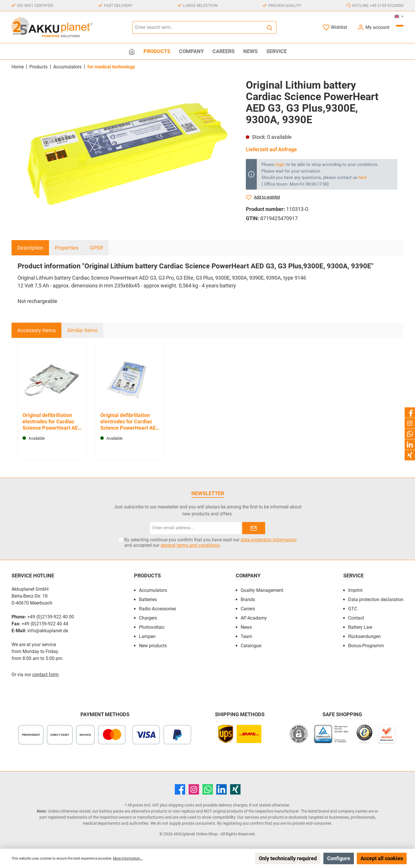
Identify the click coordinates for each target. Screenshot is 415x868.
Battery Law (360, 627)
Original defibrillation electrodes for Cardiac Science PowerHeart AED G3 (52, 422)
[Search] (270, 27)
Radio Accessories (157, 609)
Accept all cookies (382, 858)
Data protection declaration (376, 599)
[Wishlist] (335, 27)
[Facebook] (180, 789)
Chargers (148, 618)
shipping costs (181, 805)
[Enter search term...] (198, 27)
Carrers (248, 609)
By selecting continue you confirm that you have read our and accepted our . (210, 542)
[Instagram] (194, 789)
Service (353, 576)
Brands (248, 599)
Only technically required (288, 858)
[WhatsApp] (208, 789)
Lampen (147, 636)
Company (248, 576)
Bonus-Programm (366, 646)
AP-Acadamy (254, 618)
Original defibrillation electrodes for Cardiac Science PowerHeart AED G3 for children (130, 422)
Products (147, 576)
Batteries (148, 599)
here (363, 177)
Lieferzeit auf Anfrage (271, 149)
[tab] (30, 248)
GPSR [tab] (96, 248)
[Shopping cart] (400, 26)
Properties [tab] (67, 248)
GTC (353, 609)
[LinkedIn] (221, 789)
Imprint (355, 590)
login (280, 164)
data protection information (269, 540)
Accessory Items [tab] (36, 330)
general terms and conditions (190, 545)
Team (246, 636)
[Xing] (235, 789)
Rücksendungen (364, 636)
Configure (339, 858)
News (246, 627)
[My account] (373, 27)
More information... (128, 858)
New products (153, 646)
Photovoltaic (152, 627)
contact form (45, 675)
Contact (356, 618)
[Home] (132, 51)
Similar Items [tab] (82, 330)
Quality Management (262, 590)
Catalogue (251, 646)
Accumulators (153, 590)
